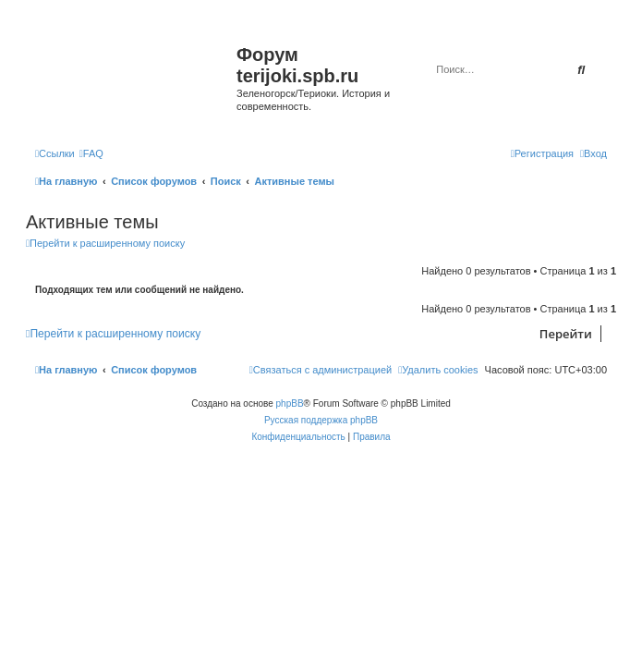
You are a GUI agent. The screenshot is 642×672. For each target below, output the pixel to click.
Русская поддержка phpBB (321, 420)
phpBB (290, 403)
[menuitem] (91, 153)
